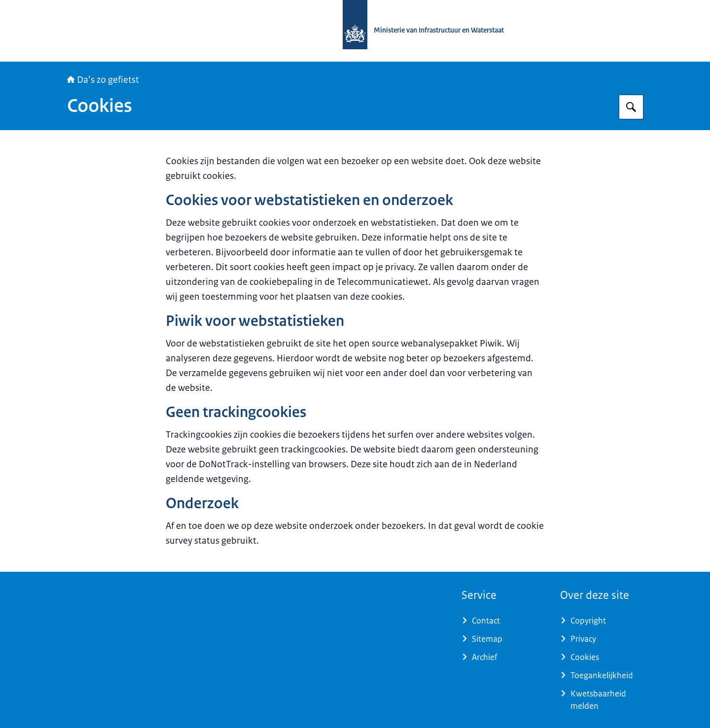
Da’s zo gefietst (103, 80)
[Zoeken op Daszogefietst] (631, 107)
